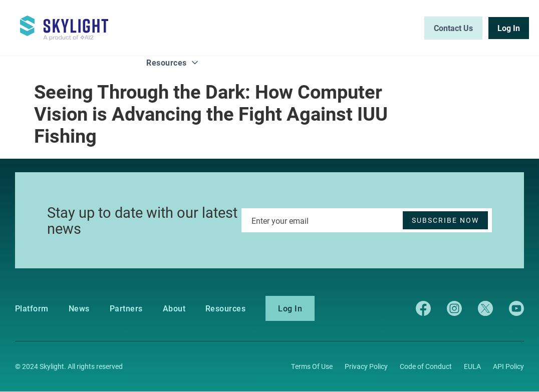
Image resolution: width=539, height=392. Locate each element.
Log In (290, 308)
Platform (32, 308)
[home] (70, 24)
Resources (167, 62)
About (174, 308)
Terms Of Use (312, 366)
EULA (472, 366)
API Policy (508, 366)
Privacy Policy (366, 366)
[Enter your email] (367, 220)
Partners (126, 308)
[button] (173, 63)
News (79, 308)
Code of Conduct (426, 366)
